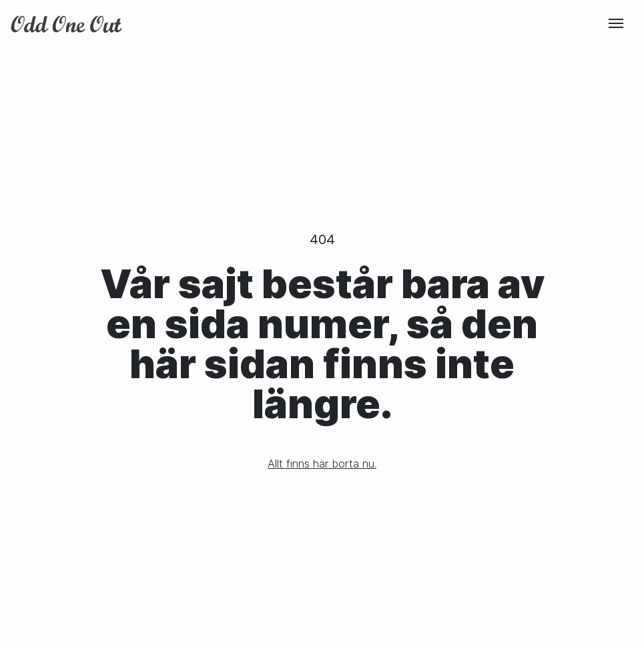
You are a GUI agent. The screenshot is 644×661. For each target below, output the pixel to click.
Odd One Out (67, 24)
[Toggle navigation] (616, 23)
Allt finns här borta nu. (322, 464)
